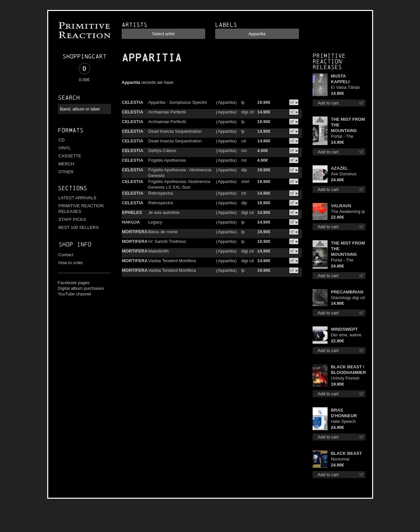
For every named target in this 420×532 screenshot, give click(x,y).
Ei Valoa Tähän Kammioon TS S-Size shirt (347, 88)
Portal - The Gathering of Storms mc (343, 137)
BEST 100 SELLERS (79, 227)
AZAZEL (339, 168)
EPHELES (132, 212)
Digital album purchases (81, 288)
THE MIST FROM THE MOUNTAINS (348, 125)
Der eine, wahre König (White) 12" (348, 335)
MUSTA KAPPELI (340, 79)
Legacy (155, 222)
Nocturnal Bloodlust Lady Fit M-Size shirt (348, 459)
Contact (66, 255)
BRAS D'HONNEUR (344, 413)
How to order (71, 263)
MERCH (67, 164)
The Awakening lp (348, 211)
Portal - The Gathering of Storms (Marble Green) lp (346, 260)
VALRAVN (341, 206)
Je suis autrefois (164, 212)
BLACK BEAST (346, 453)
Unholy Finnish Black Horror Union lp (345, 378)
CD (62, 140)
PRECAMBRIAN (347, 292)
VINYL (65, 148)
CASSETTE (70, 156)
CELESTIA (133, 102)
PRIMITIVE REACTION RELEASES (81, 209)
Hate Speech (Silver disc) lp (345, 422)
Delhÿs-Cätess (162, 151)
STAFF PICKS (72, 219)
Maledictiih (158, 251)
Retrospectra (161, 193)
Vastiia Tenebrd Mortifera (172, 261)
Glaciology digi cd (348, 298)
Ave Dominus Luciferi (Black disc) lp (345, 174)
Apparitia (226, 102)
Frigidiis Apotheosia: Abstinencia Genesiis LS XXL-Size (179, 184)
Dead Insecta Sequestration (175, 131)
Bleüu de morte (163, 232)
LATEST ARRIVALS (77, 198)
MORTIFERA (135, 232)
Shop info (75, 244)
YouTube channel (74, 294)
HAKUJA (131, 222)
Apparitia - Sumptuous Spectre (178, 102)
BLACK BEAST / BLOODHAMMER (348, 370)
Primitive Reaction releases (329, 61)
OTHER (66, 172)
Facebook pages (74, 283)
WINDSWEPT (344, 329)
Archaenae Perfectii (167, 112)
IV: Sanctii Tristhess (167, 241)
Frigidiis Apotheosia (167, 160)
